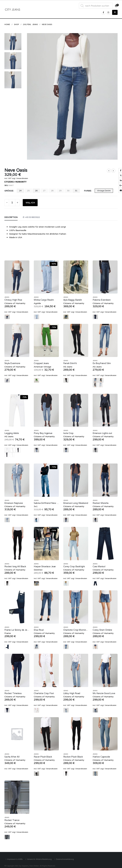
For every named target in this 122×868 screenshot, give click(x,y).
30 (68, 191)
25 (28, 191)
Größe (9, 191)
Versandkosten (22, 178)
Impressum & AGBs (15, 859)
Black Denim (95, 385)
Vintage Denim (104, 191)
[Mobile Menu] (115, 12)
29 (60, 191)
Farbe (87, 191)
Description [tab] (11, 217)
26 (36, 191)
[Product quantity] (12, 203)
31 (76, 191)
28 (52, 191)
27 (44, 191)
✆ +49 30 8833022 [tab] (31, 217)
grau (7, 455)
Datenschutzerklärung (65, 859)
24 (20, 191)
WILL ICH (30, 203)
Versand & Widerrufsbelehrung (39, 859)
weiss (12, 455)
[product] (17, 277)
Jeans (7, 297)
